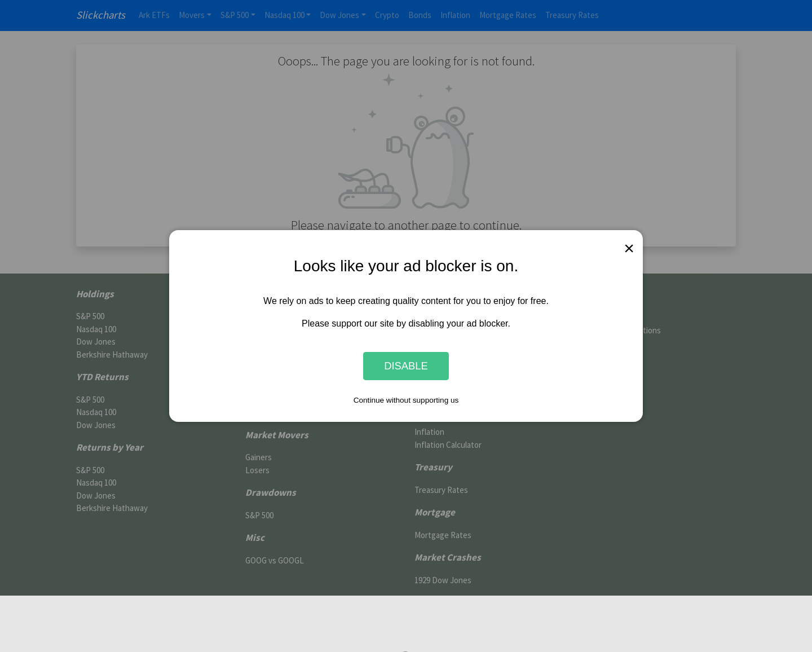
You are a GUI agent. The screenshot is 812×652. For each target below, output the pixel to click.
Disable (406, 366)
